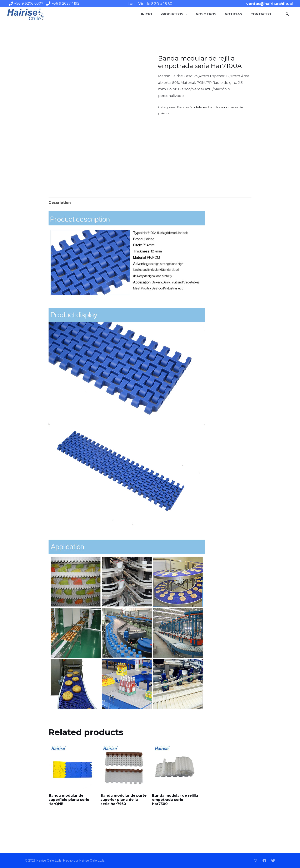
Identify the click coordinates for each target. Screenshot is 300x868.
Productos (174, 14)
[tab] (60, 203)
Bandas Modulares (192, 107)
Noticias (233, 14)
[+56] (26, 4)
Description (60, 203)
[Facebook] (264, 861)
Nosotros (206, 14)
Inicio (147, 14)
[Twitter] (273, 861)
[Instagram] (256, 861)
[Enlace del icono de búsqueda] (287, 14)
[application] (185, 14)
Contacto (261, 14)
